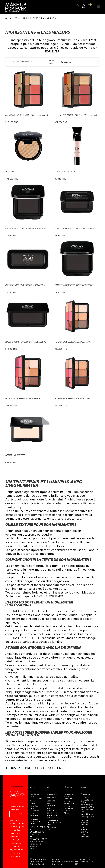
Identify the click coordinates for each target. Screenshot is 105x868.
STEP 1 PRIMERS (85, 833)
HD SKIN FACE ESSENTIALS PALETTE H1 (73, 342)
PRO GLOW (11, 172)
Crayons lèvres (68, 800)
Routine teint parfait (85, 827)
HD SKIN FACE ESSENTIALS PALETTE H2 (23, 398)
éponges (85, 837)
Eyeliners (51, 797)
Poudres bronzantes (36, 820)
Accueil (9, 18)
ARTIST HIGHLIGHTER (15, 455)
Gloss (67, 813)
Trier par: (51, 62)
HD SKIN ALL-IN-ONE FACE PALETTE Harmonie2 (76, 115)
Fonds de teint (35, 795)
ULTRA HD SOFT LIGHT (65, 172)
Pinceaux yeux (51, 828)
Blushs (33, 824)
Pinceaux (85, 794)
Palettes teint (34, 807)
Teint (18, 18)
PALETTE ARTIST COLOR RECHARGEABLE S (74, 228)
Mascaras (52, 794)
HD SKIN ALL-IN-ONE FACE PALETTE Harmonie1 (27, 115)
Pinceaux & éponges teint (36, 846)
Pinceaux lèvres (68, 810)
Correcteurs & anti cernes (36, 801)
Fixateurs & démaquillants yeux (54, 822)
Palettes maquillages (87, 803)
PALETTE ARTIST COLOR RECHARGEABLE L (74, 285)
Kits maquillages (87, 813)
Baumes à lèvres (69, 805)
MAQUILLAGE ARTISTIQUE (87, 808)
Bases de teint (35, 812)
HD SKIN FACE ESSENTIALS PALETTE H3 (73, 398)
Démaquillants (88, 816)
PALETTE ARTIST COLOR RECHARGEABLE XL (26, 342)
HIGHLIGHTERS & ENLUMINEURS (40, 18)
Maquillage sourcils (52, 816)
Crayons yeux (51, 802)
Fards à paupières (52, 812)
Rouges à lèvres (69, 795)
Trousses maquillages (87, 799)
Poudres (34, 816)
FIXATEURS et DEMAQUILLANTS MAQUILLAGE (39, 838)
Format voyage (84, 821)
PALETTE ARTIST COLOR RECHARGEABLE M (25, 285)
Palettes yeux (51, 807)
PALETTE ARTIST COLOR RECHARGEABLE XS (26, 228)
